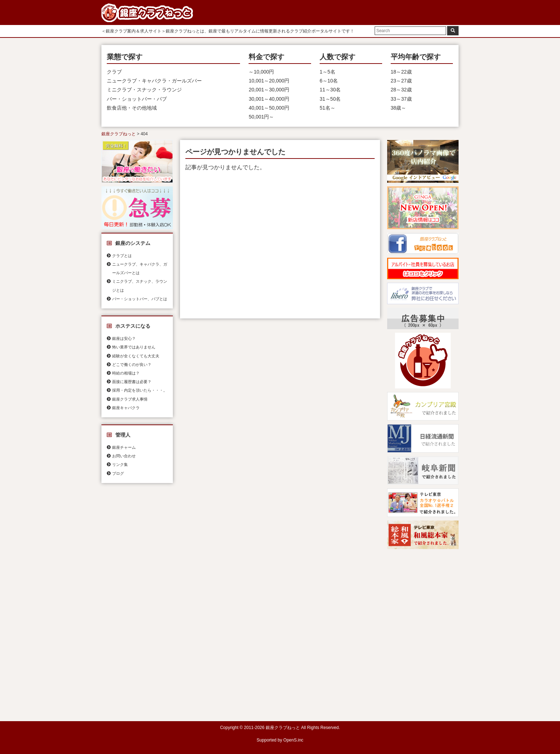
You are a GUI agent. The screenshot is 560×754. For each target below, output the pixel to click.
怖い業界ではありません (134, 347)
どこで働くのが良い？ (132, 365)
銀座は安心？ (124, 338)
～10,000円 (261, 72)
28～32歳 (401, 90)
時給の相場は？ (126, 373)
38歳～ (399, 108)
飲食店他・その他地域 (132, 108)
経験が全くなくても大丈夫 (136, 356)
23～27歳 (401, 81)
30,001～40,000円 (269, 99)
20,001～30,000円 (269, 90)
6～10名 (329, 81)
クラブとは (122, 256)
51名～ (327, 108)
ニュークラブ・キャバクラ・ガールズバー (154, 81)
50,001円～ (261, 117)
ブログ (118, 473)
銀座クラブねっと (119, 134)
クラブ (114, 72)
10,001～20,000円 (269, 81)
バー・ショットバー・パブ (137, 99)
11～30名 (330, 90)
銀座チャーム (124, 447)
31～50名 (330, 99)
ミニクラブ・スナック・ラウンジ (144, 90)
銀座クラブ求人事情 (130, 399)
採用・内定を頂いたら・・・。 (140, 390)
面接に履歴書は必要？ (132, 382)
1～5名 (327, 72)
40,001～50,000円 (269, 108)
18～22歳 (401, 72)
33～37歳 (401, 99)
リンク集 (120, 464)
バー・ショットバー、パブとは (140, 299)
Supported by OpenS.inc (280, 740)
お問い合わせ (124, 456)
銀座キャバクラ (126, 408)
